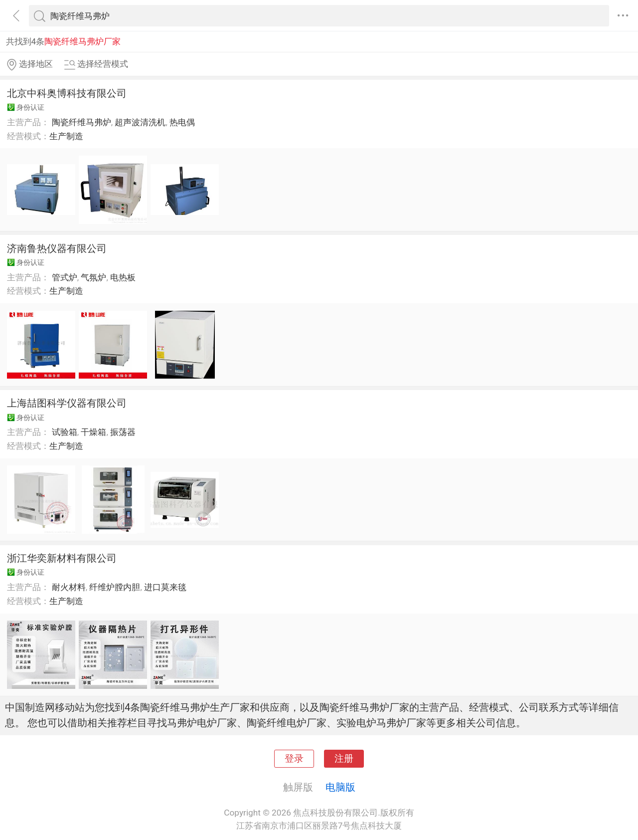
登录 (294, 759)
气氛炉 (93, 277)
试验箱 (65, 432)
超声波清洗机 (140, 122)
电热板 (123, 277)
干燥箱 (93, 432)
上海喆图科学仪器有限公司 (67, 403)
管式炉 (65, 277)
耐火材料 (69, 587)
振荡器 (123, 432)
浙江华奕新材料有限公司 (62, 558)
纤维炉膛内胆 (115, 587)
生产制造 (66, 136)
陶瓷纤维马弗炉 (81, 122)
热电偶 (182, 122)
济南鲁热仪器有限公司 (57, 248)
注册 (344, 759)
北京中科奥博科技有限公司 (67, 93)
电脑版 (340, 787)
